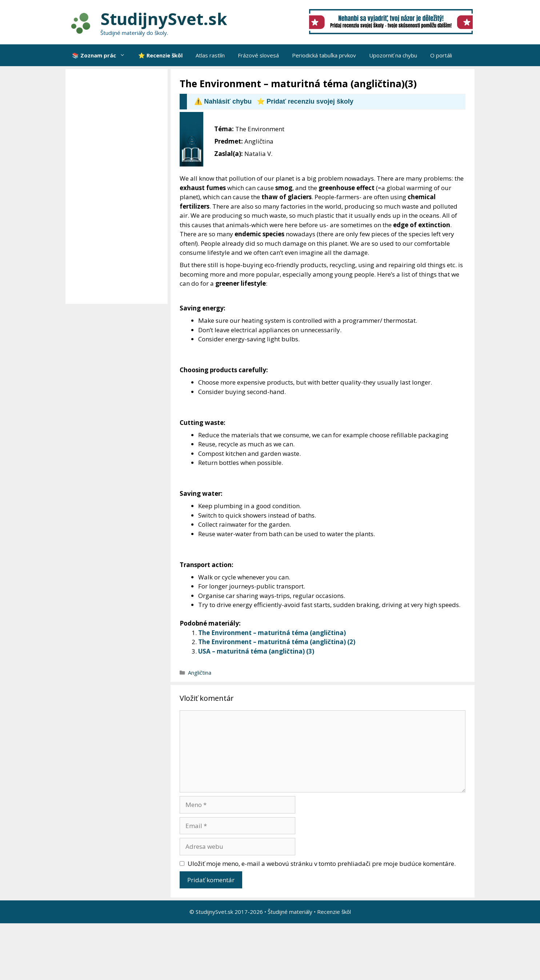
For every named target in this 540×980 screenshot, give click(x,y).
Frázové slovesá (258, 55)
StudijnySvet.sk (164, 19)
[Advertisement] (118, 186)
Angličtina (200, 673)
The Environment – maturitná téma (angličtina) (272, 633)
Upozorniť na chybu (393, 55)
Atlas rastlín (210, 55)
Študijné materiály (290, 912)
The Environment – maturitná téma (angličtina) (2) (277, 642)
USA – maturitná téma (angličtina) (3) (256, 651)
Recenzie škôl (334, 912)
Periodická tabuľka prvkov (324, 55)
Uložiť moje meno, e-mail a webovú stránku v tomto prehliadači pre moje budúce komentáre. (322, 863)
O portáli (441, 55)
